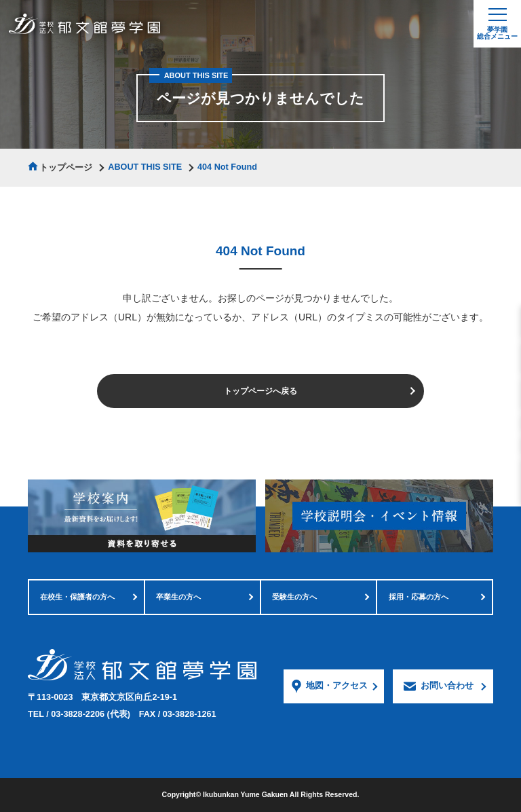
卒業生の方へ (178, 597)
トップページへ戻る (260, 391)
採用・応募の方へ (419, 597)
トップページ (66, 168)
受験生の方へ (294, 597)
